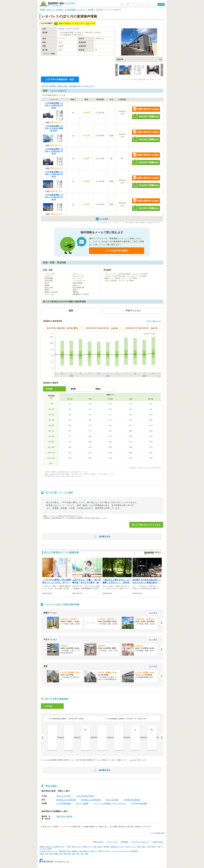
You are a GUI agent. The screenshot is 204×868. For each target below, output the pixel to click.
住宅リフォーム (52, 851)
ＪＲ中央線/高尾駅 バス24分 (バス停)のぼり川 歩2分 (54, 105)
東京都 (91, 10)
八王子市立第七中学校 (85, 796)
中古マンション (131, 847)
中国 (78, 854)
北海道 (42, 854)
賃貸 (88, 23)
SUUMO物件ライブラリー (75, 10)
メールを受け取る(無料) (117, 251)
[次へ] (161, 623)
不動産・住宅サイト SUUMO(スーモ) (52, 847)
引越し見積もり (84, 851)
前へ (43, 738)
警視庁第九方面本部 (64, 816)
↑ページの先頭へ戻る (157, 833)
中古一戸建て (152, 847)
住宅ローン (94, 851)
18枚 (47, 191)
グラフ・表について (154, 321)
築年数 (73, 389)
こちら (132, 760)
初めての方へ (99, 842)
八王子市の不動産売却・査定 (60, 79)
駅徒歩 (98, 389)
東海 (65, 854)
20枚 (47, 122)
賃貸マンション (77, 847)
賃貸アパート (88, 847)
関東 (51, 854)
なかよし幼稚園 (82, 803)
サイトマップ (113, 842)
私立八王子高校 (112, 800)
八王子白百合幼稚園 (139, 803)
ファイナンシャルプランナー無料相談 (125, 851)
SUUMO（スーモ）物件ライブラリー (58, 4)
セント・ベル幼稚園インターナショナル (110, 803)
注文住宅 (43, 851)
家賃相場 (107, 847)
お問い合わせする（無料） (146, 109)
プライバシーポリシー (140, 842)
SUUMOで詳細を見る (146, 116)
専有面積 (49, 389)
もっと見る (153, 613)
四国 (74, 854)
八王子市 (99, 10)
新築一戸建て (141, 847)
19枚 (47, 168)
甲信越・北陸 (58, 854)
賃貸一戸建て (98, 847)
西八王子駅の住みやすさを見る (146, 525)
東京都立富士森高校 (132, 800)
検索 (162, 4)
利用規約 (125, 842)
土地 (159, 847)
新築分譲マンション (117, 847)
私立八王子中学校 (64, 796)
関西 (69, 854)
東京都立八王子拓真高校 (66, 800)
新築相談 (74, 851)
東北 (47, 854)
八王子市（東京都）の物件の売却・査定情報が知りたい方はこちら (67, 86)
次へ (161, 738)
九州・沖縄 (84, 854)
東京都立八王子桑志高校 (91, 800)
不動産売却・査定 (64, 851)
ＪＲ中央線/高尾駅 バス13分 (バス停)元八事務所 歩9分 (54, 128)
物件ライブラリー (105, 851)
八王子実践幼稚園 (64, 803)
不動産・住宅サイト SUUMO (51, 10)
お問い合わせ (158, 842)
